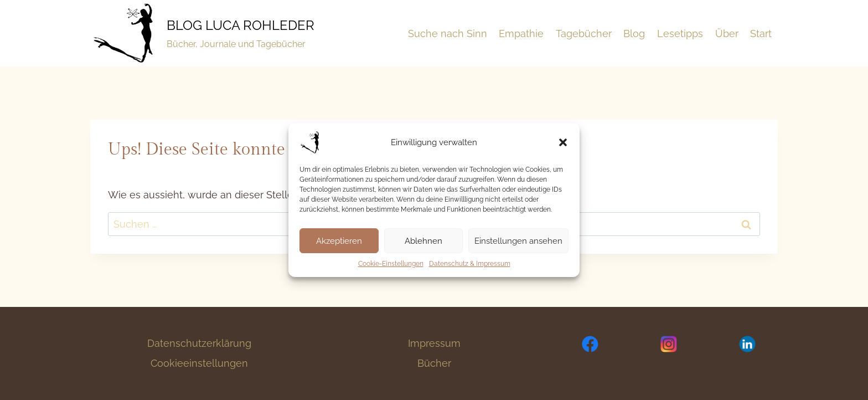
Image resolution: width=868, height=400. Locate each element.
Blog (634, 34)
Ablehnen (423, 241)
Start (761, 34)
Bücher (434, 363)
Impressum (434, 343)
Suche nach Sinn (448, 34)
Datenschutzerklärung (199, 343)
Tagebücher (584, 34)
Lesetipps (680, 34)
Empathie (521, 34)
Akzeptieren (339, 241)
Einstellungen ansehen (518, 241)
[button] (563, 142)
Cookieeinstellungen (199, 363)
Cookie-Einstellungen (391, 264)
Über (727, 34)
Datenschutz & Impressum (470, 264)
